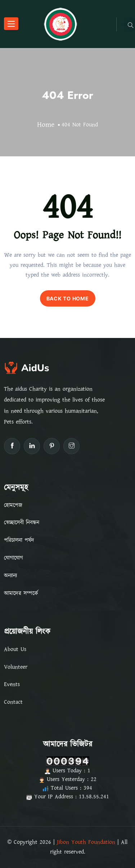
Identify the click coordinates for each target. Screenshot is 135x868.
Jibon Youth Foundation (86, 842)
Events (12, 684)
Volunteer (16, 667)
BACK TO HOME (68, 298)
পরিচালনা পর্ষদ (19, 540)
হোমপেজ (13, 505)
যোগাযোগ (13, 558)
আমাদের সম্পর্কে (21, 593)
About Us (15, 649)
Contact (13, 702)
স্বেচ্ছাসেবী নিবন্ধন (22, 522)
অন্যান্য (10, 576)
